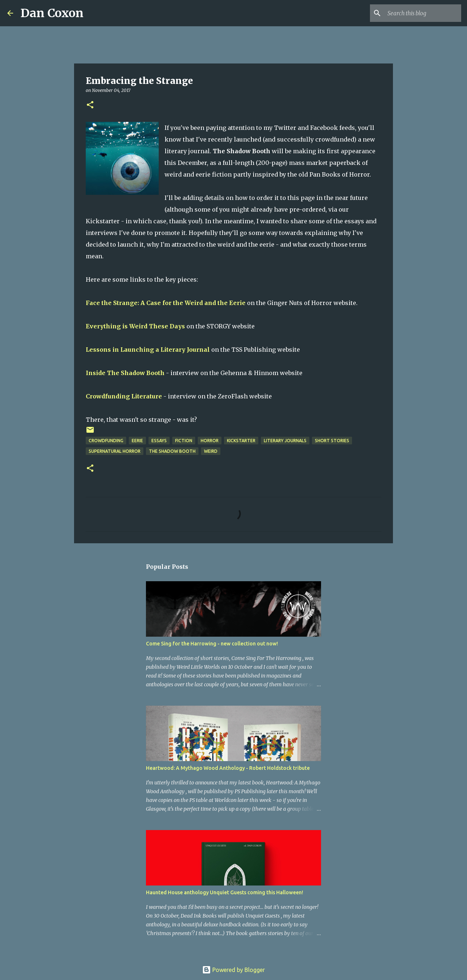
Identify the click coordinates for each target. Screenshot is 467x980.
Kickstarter (241, 441)
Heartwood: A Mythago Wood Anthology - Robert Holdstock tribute (228, 768)
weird (211, 451)
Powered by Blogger (233, 970)
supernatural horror (115, 451)
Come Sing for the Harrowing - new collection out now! (212, 644)
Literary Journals (285, 441)
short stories (332, 441)
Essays (159, 441)
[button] (90, 105)
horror (210, 441)
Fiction (184, 441)
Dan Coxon (52, 13)
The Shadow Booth (172, 451)
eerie (137, 441)
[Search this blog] (423, 13)
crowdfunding (106, 441)
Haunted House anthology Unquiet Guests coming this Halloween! (225, 892)
